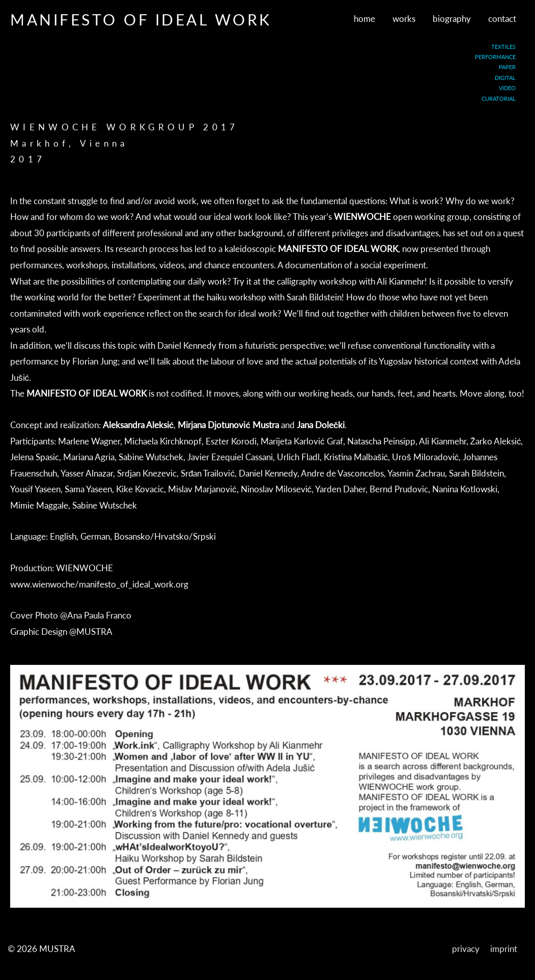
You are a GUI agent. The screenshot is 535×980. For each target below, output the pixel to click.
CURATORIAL (499, 99)
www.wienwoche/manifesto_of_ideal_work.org (99, 584)
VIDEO (507, 88)
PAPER (507, 67)
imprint (504, 949)
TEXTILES (503, 47)
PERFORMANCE (495, 57)
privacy (466, 949)
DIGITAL (505, 78)
